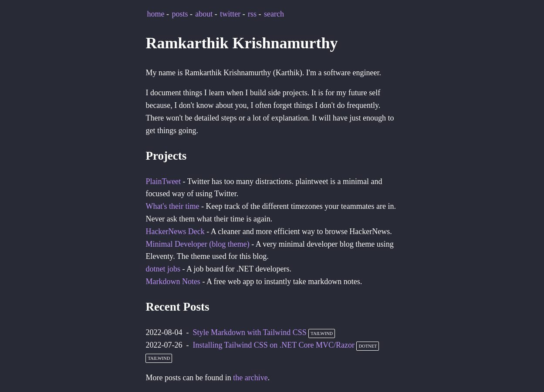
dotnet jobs (163, 269)
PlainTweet (163, 181)
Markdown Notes (173, 281)
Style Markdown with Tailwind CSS (249, 332)
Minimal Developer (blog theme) (197, 244)
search (274, 14)
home (156, 14)
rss (252, 14)
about (204, 14)
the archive (250, 378)
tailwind (322, 333)
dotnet (368, 346)
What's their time (172, 206)
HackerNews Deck (175, 231)
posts (180, 14)
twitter (230, 14)
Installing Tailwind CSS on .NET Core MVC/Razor (274, 345)
